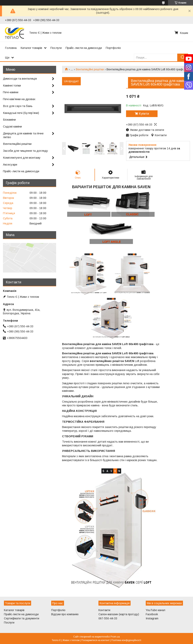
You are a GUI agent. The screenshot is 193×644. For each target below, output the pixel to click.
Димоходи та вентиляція (20, 79)
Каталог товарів (31, 48)
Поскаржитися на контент (95, 640)
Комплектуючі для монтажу (22, 158)
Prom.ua (115, 637)
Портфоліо (113, 48)
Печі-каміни (11, 92)
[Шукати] (183, 57)
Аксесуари (10, 164)
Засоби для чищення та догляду (26, 151)
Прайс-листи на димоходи (84, 48)
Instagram (152, 618)
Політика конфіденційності (126, 640)
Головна (11, 48)
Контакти (104, 610)
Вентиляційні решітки (90, 69)
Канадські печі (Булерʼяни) (21, 113)
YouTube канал (155, 610)
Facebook (152, 614)
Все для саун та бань (18, 106)
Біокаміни (9, 120)
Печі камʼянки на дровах (19, 99)
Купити (144, 114)
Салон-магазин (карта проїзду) (119, 614)
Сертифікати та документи (22, 618)
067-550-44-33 (108, 618)
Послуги (56, 48)
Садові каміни (12, 126)
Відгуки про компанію (65, 614)
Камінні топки (12, 85)
